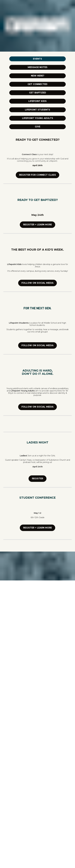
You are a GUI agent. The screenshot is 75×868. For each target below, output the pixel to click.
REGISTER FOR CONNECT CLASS (37, 175)
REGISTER (37, 479)
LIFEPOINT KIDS (37, 101)
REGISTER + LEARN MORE (37, 225)
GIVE (38, 127)
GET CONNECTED (37, 84)
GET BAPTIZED (38, 93)
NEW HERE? (38, 76)
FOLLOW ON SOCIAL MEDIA (37, 283)
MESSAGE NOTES (38, 67)
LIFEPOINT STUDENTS (37, 110)
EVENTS (37, 59)
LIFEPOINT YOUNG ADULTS (38, 118)
